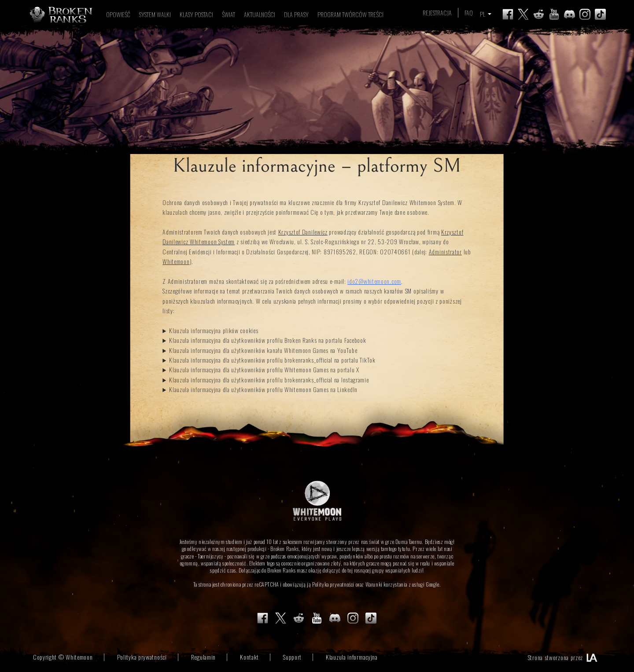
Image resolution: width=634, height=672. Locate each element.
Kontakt (249, 657)
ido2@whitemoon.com (374, 281)
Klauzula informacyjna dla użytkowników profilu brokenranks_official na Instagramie (269, 380)
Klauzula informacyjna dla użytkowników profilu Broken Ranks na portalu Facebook (267, 340)
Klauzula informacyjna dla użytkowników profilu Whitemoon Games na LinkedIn (263, 389)
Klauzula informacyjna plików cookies (214, 330)
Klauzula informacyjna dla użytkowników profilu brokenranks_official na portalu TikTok (272, 360)
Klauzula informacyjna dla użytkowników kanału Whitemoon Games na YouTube (263, 350)
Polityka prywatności (333, 584)
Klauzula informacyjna (352, 657)
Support (292, 657)
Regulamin (203, 657)
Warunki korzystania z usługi (395, 584)
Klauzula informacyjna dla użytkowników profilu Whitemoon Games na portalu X (264, 369)
